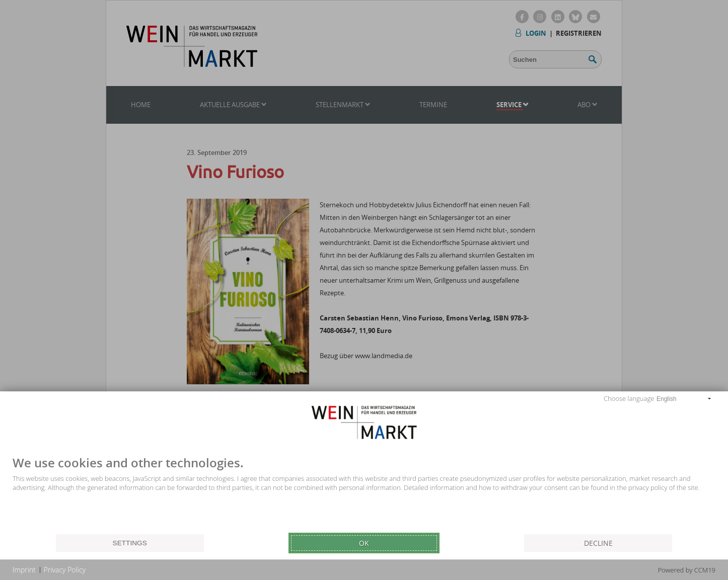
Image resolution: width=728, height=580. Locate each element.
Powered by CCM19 (687, 570)
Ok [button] (364, 543)
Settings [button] (130, 543)
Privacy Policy (65, 570)
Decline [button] (598, 543)
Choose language (629, 398)
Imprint (24, 570)
